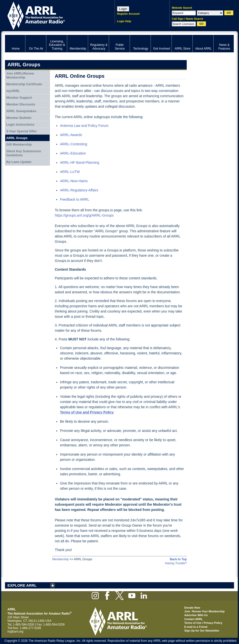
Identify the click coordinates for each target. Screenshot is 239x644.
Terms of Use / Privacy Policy (203, 623)
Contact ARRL (193, 619)
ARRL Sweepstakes (21, 111)
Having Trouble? (176, 563)
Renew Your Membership (208, 611)
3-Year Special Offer (22, 131)
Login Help (124, 21)
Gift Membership (19, 144)
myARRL (13, 91)
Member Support (19, 98)
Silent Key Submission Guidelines (24, 153)
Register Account (128, 14)
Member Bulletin (19, 118)
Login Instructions (20, 124)
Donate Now (192, 608)
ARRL (53, 15)
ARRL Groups (17, 138)
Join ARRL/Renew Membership (20, 75)
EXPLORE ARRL (22, 585)
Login (123, 9)
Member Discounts (21, 104)
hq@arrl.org (15, 632)
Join (187, 611)
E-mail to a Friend (196, 627)
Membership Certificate (24, 84)
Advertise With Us (196, 615)
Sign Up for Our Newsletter (202, 631)
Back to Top (178, 559)
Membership (60, 559)
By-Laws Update (19, 162)
